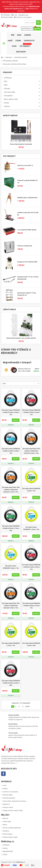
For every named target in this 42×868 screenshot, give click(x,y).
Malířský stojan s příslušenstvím (27, 198)
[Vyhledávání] (33, 23)
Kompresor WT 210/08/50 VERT (27, 262)
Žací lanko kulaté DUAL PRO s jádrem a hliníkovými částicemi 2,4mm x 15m (31, 451)
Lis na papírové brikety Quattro (27, 230)
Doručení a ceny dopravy (23, 17)
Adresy (5, 825)
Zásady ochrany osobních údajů (13, 810)
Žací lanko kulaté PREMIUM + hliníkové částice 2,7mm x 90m (11, 528)
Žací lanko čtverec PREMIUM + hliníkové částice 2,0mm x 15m (11, 412)
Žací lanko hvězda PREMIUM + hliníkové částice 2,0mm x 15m (31, 567)
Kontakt (5, 789)
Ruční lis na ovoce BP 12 (25, 165)
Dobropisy (6, 831)
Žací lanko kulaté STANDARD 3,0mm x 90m (31, 644)
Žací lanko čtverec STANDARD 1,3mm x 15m (31, 528)
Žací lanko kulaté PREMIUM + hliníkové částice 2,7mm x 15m (31, 606)
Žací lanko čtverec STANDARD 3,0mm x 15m (11, 567)
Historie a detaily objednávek (12, 828)
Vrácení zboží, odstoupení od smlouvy (14, 801)
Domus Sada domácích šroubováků (21, 144)
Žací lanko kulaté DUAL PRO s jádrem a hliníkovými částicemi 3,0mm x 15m (11, 606)
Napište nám (23, 15)
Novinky (5, 848)
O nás (14, 15)
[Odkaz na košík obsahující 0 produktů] (37, 29)
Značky (5, 854)
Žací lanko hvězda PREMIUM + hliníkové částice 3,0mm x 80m (11, 683)
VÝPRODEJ (6, 15)
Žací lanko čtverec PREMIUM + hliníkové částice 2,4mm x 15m (11, 451)
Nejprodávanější (8, 851)
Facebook (3, 774)
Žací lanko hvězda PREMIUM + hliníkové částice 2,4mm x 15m (31, 412)
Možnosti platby (7, 17)
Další (28, 707)
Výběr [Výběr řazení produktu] (4, 384)
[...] (16, 763)
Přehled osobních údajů (10, 837)
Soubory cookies (8, 807)
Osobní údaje (7, 822)
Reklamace (6, 804)
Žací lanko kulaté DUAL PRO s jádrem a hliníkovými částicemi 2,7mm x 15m (11, 490)
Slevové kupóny (8, 834)
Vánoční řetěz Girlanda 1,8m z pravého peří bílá (21, 338)
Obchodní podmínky (9, 798)
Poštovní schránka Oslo (25, 246)
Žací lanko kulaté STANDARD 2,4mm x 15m (31, 490)
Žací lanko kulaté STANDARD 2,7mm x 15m (11, 644)
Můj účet (5, 818)
